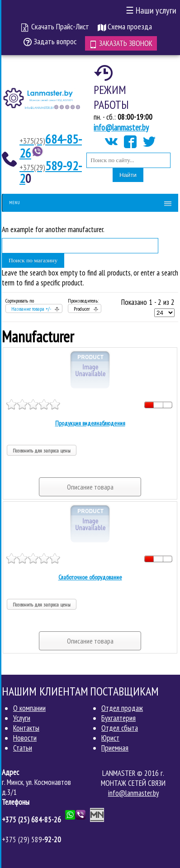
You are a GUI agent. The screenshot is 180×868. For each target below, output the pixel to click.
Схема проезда (125, 26)
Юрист (110, 738)
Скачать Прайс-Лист (55, 26)
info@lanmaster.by (121, 127)
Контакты (26, 728)
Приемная (115, 748)
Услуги (22, 718)
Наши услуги (151, 10)
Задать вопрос (50, 41)
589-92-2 (51, 172)
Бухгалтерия (118, 718)
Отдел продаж (122, 708)
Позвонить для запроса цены (42, 450)
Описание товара (90, 487)
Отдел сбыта (120, 728)
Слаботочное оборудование (90, 577)
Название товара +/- (31, 309)
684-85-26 (51, 146)
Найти (128, 175)
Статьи (23, 748)
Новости (25, 738)
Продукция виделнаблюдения (90, 423)
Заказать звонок (121, 43)
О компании (29, 708)
